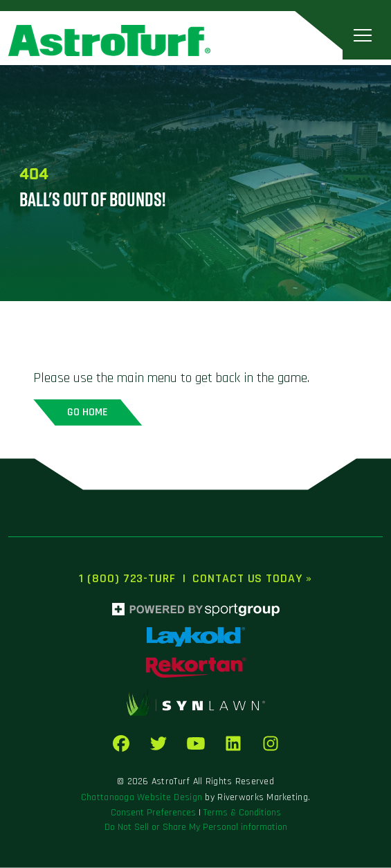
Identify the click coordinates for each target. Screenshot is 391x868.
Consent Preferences (153, 813)
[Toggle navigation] (363, 35)
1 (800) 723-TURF (127, 578)
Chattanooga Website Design (142, 797)
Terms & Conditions (242, 813)
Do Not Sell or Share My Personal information (196, 827)
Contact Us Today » (252, 578)
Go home (88, 412)
